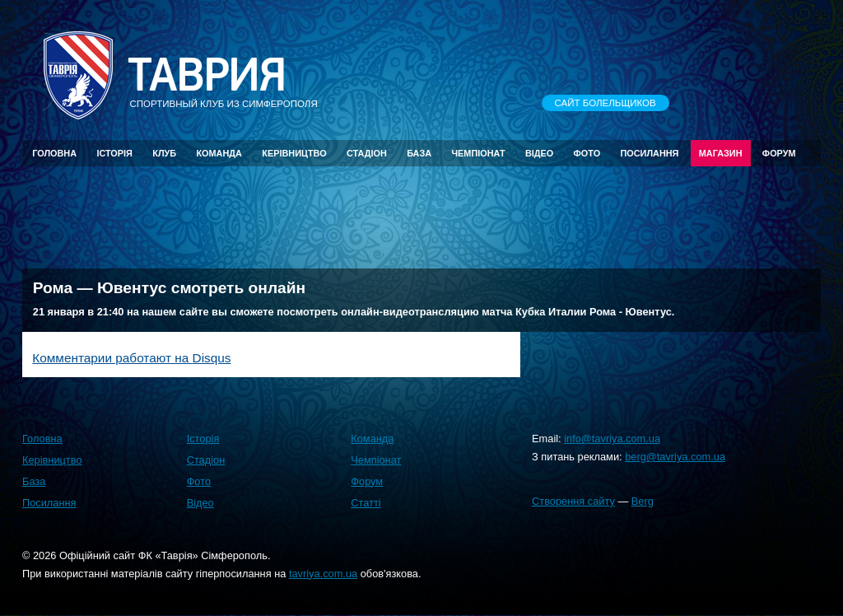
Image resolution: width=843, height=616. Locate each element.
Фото (587, 153)
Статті (366, 503)
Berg (643, 501)
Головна (54, 153)
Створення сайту (573, 501)
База (419, 153)
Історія (114, 153)
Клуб (164, 153)
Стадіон (367, 153)
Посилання (649, 153)
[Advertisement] (421, 217)
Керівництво (294, 153)
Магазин (721, 153)
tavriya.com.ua (323, 574)
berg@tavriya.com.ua (675, 457)
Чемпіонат (478, 153)
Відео (539, 153)
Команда (219, 153)
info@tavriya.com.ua (612, 439)
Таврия (207, 75)
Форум (779, 153)
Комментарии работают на (131, 358)
